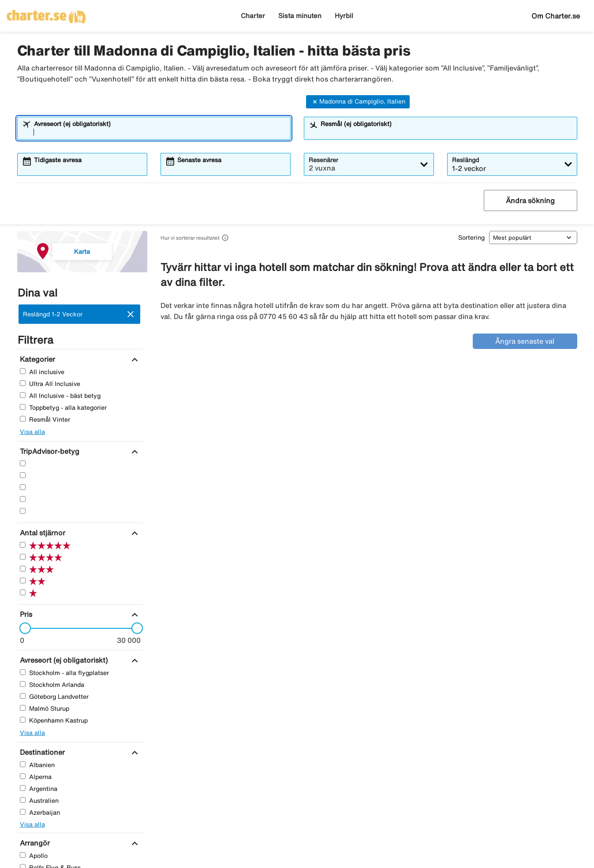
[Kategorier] (36, 359)
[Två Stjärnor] (23, 499)
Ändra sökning (530, 200)
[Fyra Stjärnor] (23, 475)
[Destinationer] (41, 752)
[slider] (22, 628)
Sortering (471, 237)
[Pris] (25, 614)
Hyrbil (344, 16)
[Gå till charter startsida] (46, 14)
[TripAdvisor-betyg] (49, 451)
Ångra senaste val (525, 341)
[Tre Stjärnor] (23, 487)
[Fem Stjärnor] (23, 463)
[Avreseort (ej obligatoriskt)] (63, 660)
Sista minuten (300, 16)
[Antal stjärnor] (41, 533)
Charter (253, 16)
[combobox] (160, 132)
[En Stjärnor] (23, 511)
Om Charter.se (556, 16)
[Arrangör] (34, 843)
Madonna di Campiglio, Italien (358, 102)
